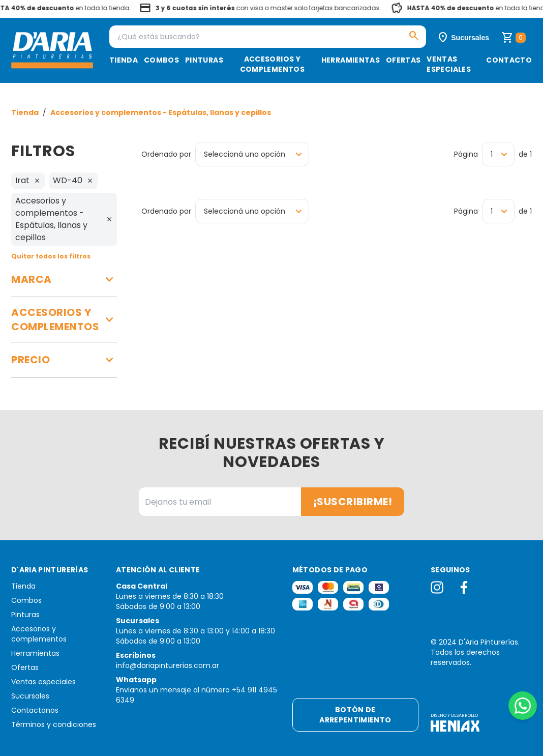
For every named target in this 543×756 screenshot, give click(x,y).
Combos (161, 60)
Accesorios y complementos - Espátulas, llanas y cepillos (161, 112)
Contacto (509, 60)
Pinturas (204, 60)
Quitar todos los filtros (51, 256)
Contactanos (35, 710)
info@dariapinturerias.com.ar (168, 665)
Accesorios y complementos (272, 64)
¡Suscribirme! (353, 502)
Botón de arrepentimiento (355, 715)
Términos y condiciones (54, 724)
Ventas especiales (449, 64)
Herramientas (351, 60)
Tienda (124, 60)
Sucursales (30, 696)
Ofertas (403, 60)
